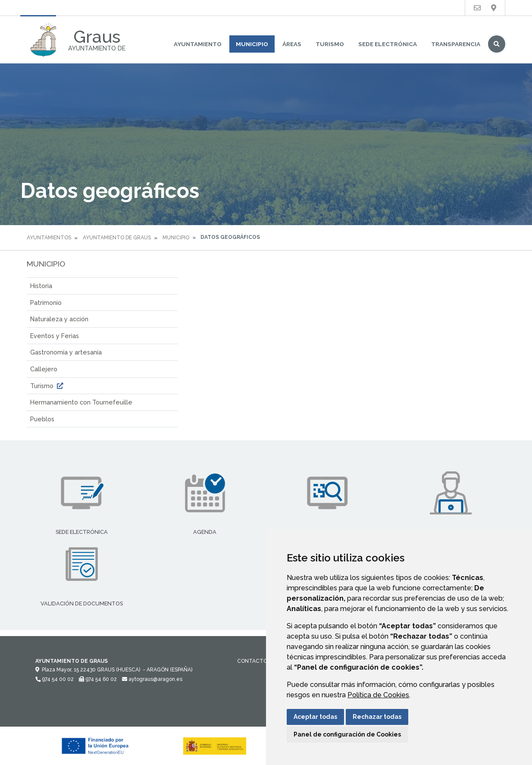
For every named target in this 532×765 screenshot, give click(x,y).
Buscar (497, 44)
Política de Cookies (378, 695)
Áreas (292, 44)
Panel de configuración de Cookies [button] (347, 734)
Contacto (252, 661)
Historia (41, 286)
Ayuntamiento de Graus (117, 238)
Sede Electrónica (388, 44)
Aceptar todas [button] (315, 717)
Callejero (44, 369)
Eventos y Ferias (55, 336)
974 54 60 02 (98, 679)
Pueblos (42, 419)
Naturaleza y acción (59, 319)
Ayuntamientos (49, 238)
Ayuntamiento (198, 44)
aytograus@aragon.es (152, 679)
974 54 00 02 (55, 679)
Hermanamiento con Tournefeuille (81, 402)
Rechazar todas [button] (377, 717)
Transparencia (456, 44)
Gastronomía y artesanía (66, 352)
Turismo (330, 44)
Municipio (252, 44)
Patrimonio (46, 303)
